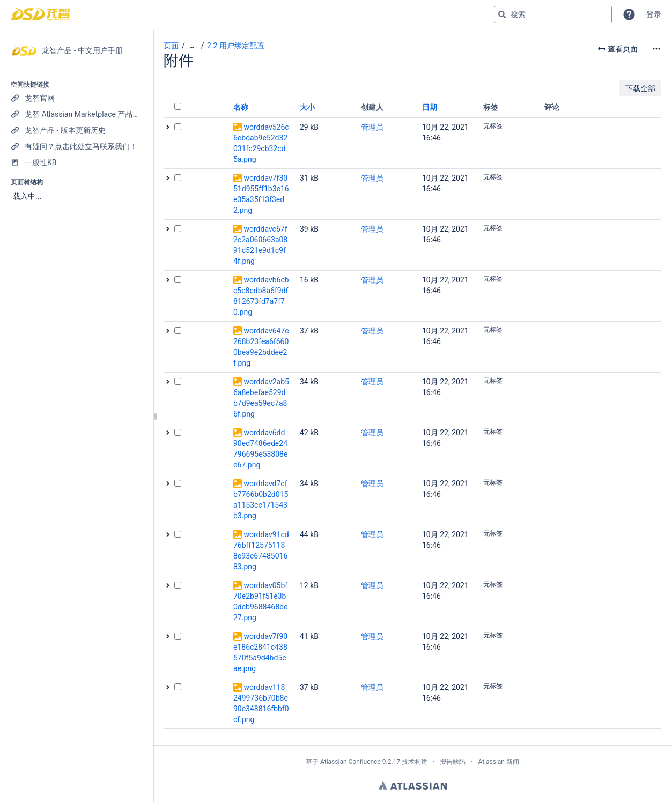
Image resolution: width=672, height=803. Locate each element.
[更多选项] (656, 49)
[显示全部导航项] (192, 46)
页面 (171, 46)
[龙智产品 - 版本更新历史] (76, 130)
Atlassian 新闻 (499, 762)
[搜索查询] (553, 14)
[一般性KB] (76, 162)
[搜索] (502, 14)
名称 (241, 107)
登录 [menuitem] (654, 14)
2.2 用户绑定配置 (236, 46)
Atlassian (413, 785)
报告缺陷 (453, 762)
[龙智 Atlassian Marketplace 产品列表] (76, 114)
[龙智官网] (76, 98)
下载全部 (640, 88)
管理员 (372, 127)
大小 (307, 107)
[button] (629, 14)
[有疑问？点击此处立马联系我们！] (76, 146)
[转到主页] (40, 14)
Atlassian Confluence (350, 762)
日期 (430, 107)
